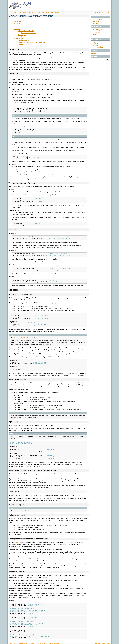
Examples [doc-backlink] (12, 228)
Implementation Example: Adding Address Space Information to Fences (42, 37)
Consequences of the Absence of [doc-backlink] (28, 535)
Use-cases (17, 29)
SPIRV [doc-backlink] (20, 293)
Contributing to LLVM (98, 29)
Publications (96, 45)
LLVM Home (13, 12)
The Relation (22, 25)
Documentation (22, 12)
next (104, 12)
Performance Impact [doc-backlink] (17, 511)
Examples (20, 27)
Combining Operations (24, 45)
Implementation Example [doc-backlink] (17, 377)
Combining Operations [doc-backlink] (18, 568)
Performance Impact (23, 41)
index (109, 12)
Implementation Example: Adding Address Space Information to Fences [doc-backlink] (33, 467)
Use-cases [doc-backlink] (13, 289)
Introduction (17, 21)
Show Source (94, 53)
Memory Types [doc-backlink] (14, 419)
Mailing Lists (96, 33)
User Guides (96, 21)
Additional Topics (19, 39)
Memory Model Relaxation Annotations (48, 12)
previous (98, 12)
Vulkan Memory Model (19, 336)
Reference (31, 12)
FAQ (94, 42)
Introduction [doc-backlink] (14, 49)
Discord (95, 34)
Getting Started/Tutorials (99, 20)
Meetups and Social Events (100, 36)
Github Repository (98, 47)
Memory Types (22, 35)
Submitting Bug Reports (99, 31)
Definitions (17, 23)
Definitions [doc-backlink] (13, 73)
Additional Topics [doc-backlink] (16, 501)
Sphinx (106, 643)
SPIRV (26, 31)
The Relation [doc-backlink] (22, 183)
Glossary (95, 44)
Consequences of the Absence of (32, 43)
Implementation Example (28, 33)
